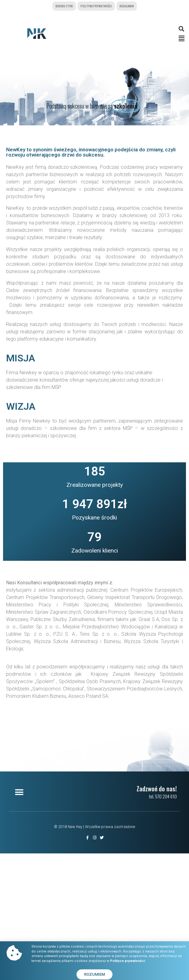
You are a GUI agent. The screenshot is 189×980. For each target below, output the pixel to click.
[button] (181, 29)
